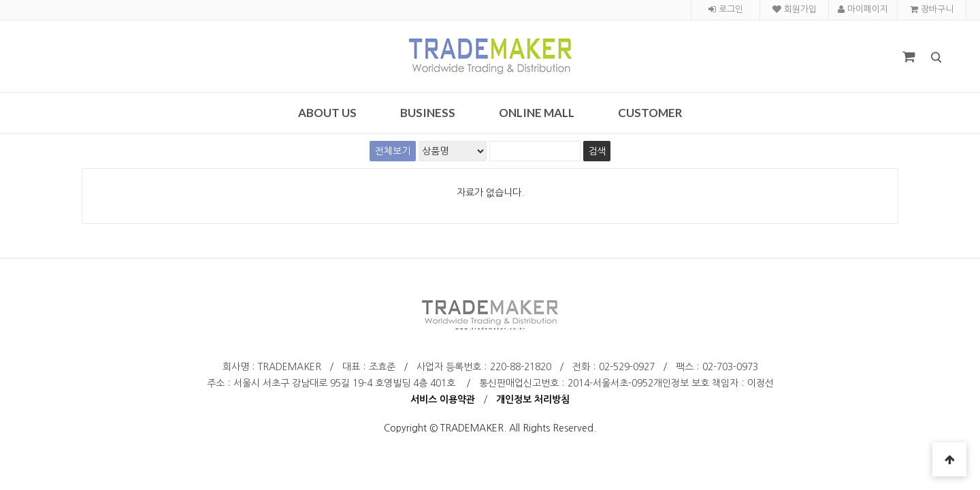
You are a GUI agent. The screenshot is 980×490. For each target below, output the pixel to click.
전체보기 (393, 151)
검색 (926, 47)
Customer (650, 113)
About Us (327, 113)
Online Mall (537, 113)
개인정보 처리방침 (533, 399)
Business (428, 113)
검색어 (0, 0)
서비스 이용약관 (443, 399)
